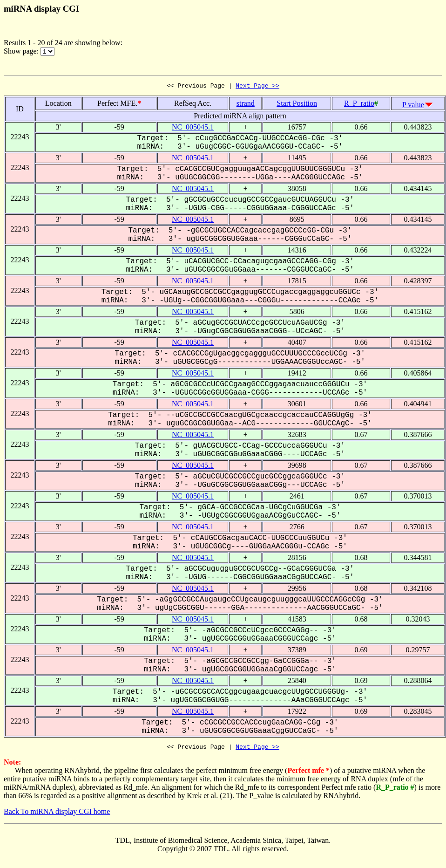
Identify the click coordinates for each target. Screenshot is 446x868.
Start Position (297, 105)
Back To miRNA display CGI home (57, 814)
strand (246, 105)
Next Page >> (257, 87)
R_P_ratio (359, 105)
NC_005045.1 (193, 128)
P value (413, 106)
